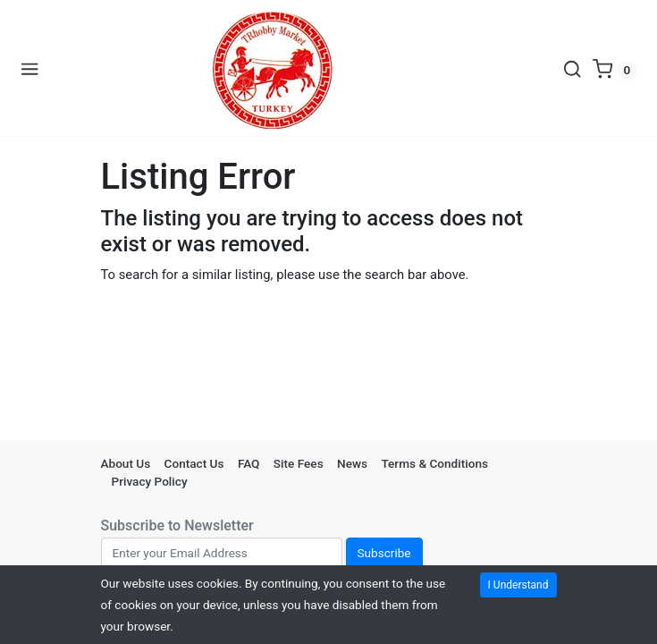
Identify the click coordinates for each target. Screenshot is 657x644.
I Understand (518, 585)
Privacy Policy (150, 481)
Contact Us (194, 463)
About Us (126, 463)
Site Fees (299, 463)
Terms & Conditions (434, 463)
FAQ (249, 463)
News (352, 463)
